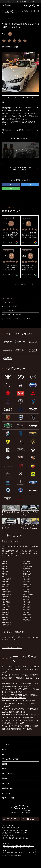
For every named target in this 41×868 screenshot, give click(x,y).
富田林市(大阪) (27, 617)
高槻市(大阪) (26, 587)
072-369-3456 (11, 819)
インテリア (5, 754)
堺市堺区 (4, 561)
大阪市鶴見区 (27, 569)
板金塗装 (4, 764)
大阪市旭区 (5, 582)
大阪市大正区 (27, 564)
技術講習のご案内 (7, 788)
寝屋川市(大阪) (27, 620)
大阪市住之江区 (6, 625)
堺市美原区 (5, 571)
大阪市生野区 (6, 599)
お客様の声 (10, 11)
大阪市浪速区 (6, 615)
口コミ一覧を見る (21, 284)
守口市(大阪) (26, 589)
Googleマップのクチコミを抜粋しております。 (20, 169)
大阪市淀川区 (27, 571)
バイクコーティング (8, 310)
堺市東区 (4, 566)
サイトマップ (6, 793)
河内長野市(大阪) (28, 594)
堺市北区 (4, 577)
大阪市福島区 (6, 587)
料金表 (4, 769)
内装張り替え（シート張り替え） (12, 315)
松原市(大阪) (26, 597)
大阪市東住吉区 (6, 592)
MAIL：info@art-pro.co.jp (10, 828)
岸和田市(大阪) (27, 574)
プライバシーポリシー (9, 798)
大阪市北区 (5, 605)
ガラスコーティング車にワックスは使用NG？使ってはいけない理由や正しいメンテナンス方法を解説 (20, 669)
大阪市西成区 (6, 620)
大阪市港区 (5, 610)
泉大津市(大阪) (27, 584)
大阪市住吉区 (27, 561)
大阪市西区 (5, 617)
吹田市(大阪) (26, 582)
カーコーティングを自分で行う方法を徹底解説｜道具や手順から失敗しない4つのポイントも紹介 (20, 678)
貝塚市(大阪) (26, 592)
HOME (3, 11)
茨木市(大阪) (26, 610)
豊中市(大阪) (26, 577)
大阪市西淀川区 (6, 622)
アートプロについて (8, 774)
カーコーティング (7, 302)
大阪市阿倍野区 (6, 579)
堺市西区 (4, 569)
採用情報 (4, 779)
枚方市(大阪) (26, 607)
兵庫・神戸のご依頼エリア (13, 632)
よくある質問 (6, 783)
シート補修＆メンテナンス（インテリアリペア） (17, 319)
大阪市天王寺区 (27, 566)
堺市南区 (4, 574)
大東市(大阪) (26, 599)
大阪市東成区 (6, 589)
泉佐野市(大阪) (27, 615)
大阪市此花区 (6, 607)
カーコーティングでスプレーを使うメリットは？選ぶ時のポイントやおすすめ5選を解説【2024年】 (19, 703)
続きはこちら (7, 242)
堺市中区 (4, 564)
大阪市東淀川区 (6, 594)
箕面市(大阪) (26, 605)
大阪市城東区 (6, 602)
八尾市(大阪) (26, 612)
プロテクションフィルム (9, 306)
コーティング (6, 744)
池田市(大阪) (26, 579)
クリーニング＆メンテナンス (11, 759)
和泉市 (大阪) (27, 602)
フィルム (4, 749)
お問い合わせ (30, 819)
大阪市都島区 (6, 612)
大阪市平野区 (6, 597)
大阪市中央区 (6, 584)
